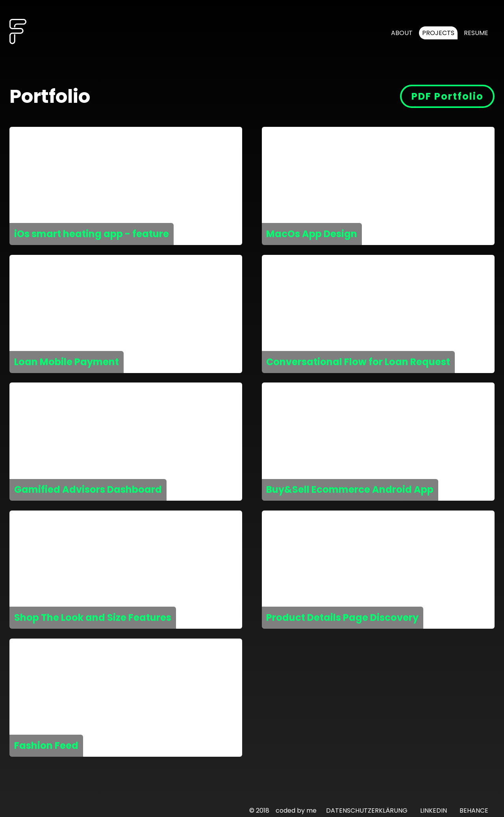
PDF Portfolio (447, 96)
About (402, 33)
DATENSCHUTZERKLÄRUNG (367, 811)
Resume (476, 33)
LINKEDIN (434, 811)
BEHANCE (474, 811)
